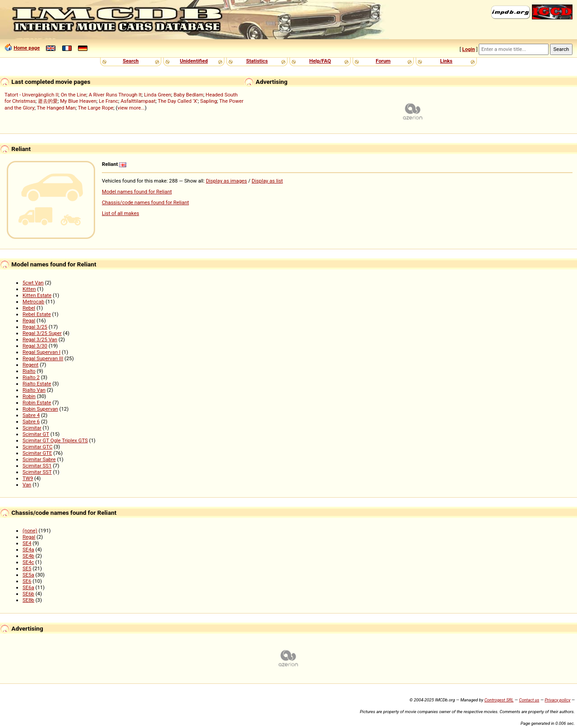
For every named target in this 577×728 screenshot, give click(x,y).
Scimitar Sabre (39, 459)
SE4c (28, 562)
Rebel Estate (37, 314)
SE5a (28, 575)
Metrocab (33, 302)
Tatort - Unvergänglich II (31, 95)
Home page (27, 48)
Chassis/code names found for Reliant (145, 202)
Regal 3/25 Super (42, 333)
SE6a (28, 587)
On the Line (74, 95)
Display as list (267, 181)
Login (468, 49)
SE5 (27, 568)
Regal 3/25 (35, 327)
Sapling (208, 101)
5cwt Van (33, 283)
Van (27, 485)
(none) (30, 531)
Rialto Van (34, 390)
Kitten (29, 289)
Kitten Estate (37, 295)
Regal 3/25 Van (40, 339)
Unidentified (194, 61)
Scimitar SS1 (37, 466)
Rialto (29, 371)
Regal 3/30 (35, 346)
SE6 (27, 581)
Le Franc (108, 101)
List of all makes (121, 213)
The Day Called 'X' (178, 101)
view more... (131, 108)
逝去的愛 (48, 101)
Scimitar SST (37, 472)
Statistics (257, 61)
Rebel (29, 308)
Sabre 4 (31, 415)
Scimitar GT (36, 434)
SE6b (28, 594)
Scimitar (32, 428)
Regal (29, 321)
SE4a (28, 549)
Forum (383, 61)
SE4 (27, 543)
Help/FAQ (320, 61)
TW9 (28, 478)
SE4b (28, 556)
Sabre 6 (31, 421)
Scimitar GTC (37, 447)
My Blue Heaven (78, 101)
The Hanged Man (56, 108)
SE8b (28, 600)
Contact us (529, 700)
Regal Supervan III (43, 358)
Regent (30, 365)
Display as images (227, 181)
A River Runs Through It (115, 95)
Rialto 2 (31, 377)
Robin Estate (37, 403)
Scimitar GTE (37, 453)
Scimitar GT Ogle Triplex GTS (55, 440)
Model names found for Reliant (137, 192)
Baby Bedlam (188, 95)
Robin (29, 396)
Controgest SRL (499, 700)
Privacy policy (557, 700)
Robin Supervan (40, 409)
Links (446, 61)
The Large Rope (96, 108)
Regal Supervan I (41, 352)
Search (131, 61)
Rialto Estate (37, 384)
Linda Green (157, 95)
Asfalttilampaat (138, 101)
